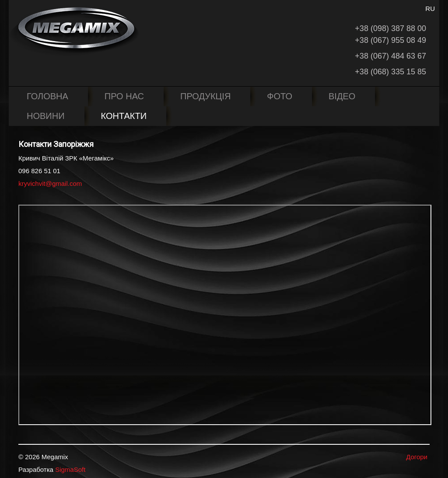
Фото (280, 96)
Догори (417, 457)
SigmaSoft (70, 469)
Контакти (124, 116)
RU (430, 9)
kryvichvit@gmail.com (50, 183)
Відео (342, 96)
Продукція (205, 96)
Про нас (124, 96)
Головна (47, 96)
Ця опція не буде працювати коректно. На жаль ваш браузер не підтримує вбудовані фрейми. (225, 315)
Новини (46, 116)
